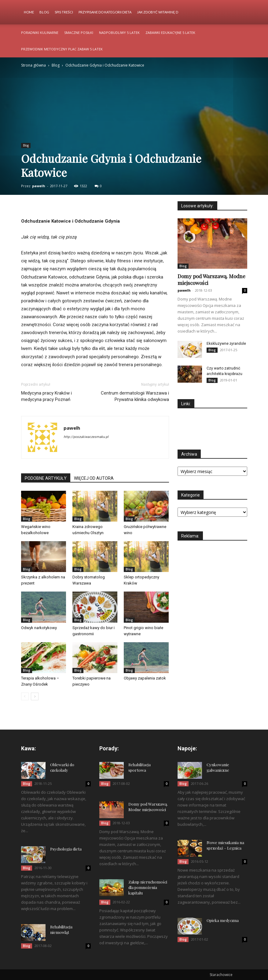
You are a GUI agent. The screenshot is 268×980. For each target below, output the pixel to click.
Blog (44, 12)
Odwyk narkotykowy (39, 628)
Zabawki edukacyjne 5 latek (170, 33)
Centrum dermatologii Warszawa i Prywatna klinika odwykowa (135, 396)
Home (29, 12)
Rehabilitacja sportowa (140, 767)
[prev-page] (25, 696)
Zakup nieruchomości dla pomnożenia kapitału (148, 887)
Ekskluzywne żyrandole (226, 344)
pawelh (39, 186)
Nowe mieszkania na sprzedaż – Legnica (225, 845)
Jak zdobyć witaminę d (158, 12)
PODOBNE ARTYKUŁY (46, 478)
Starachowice (221, 975)
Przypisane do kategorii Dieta (105, 12)
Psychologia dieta (66, 849)
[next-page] (35, 696)
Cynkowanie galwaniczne (218, 767)
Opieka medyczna (223, 920)
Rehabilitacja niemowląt (61, 929)
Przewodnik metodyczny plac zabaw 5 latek (62, 49)
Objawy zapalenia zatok (145, 678)
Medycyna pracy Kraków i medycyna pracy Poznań (46, 396)
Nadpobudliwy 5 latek (119, 33)
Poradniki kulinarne (40, 33)
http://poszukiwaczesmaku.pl (86, 437)
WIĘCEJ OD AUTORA (94, 478)
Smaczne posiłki (79, 33)
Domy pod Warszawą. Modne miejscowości (148, 807)
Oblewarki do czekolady (62, 767)
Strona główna (33, 65)
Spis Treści (64, 12)
